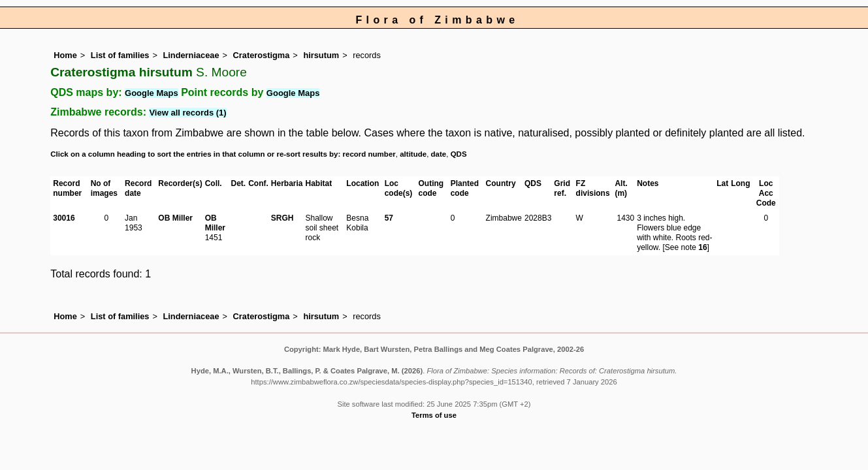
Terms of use (434, 415)
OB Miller (175, 218)
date (439, 154)
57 (389, 218)
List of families (120, 55)
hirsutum (321, 55)
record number (369, 154)
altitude (413, 154)
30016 (64, 218)
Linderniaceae (191, 55)
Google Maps (152, 93)
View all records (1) (187, 113)
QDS (459, 154)
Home (65, 55)
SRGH (282, 218)
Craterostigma (262, 55)
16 (702, 247)
